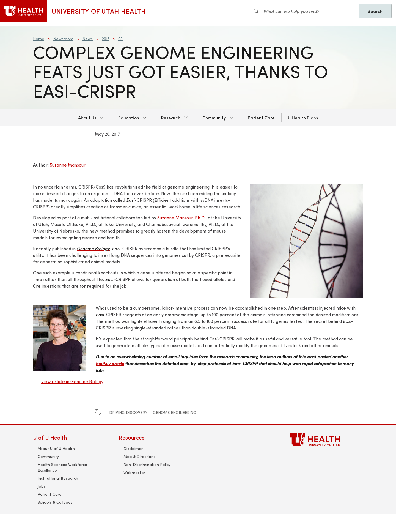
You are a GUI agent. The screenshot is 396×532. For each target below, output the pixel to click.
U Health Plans (303, 118)
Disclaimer (133, 448)
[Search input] (304, 11)
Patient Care (261, 118)
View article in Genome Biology (72, 381)
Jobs (42, 486)
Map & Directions (139, 456)
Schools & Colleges (55, 502)
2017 (105, 39)
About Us (87, 118)
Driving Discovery (128, 412)
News (88, 39)
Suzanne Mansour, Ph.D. (182, 218)
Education (129, 118)
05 (120, 39)
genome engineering (175, 412)
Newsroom (63, 39)
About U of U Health (56, 448)
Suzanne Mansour (68, 165)
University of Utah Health (99, 11)
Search (375, 11)
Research (171, 118)
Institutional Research (58, 478)
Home (39, 39)
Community (214, 118)
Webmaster (134, 472)
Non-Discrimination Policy (147, 464)
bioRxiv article (110, 363)
